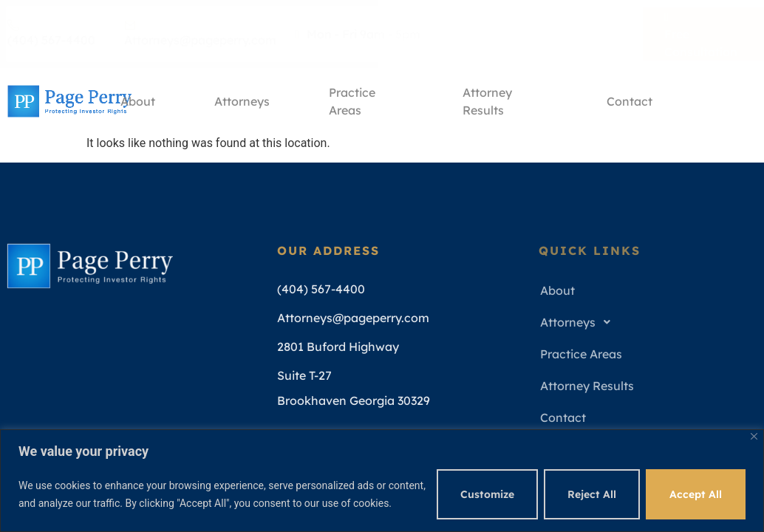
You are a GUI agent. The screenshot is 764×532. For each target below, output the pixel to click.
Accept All (696, 494)
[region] (382, 481)
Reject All (592, 494)
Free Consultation (701, 33)
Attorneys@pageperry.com (200, 33)
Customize (487, 494)
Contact (630, 101)
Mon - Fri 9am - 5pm (358, 34)
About (138, 101)
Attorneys (242, 101)
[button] (643, 323)
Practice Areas (352, 104)
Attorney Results (487, 104)
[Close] (754, 436)
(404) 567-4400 (51, 33)
